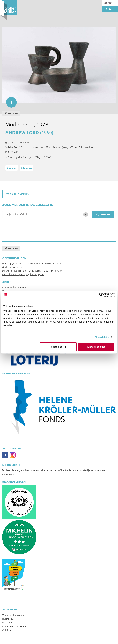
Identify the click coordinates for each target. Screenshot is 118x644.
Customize (59, 347)
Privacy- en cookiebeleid (15, 626)
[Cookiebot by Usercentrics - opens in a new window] (101, 295)
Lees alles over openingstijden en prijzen (23, 274)
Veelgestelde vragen (13, 615)
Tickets (110, 9)
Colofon (7, 630)
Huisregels (8, 619)
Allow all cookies (96, 347)
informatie (10, 101)
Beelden (12, 168)
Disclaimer (8, 622)
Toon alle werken (18, 194)
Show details (102, 337)
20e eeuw (27, 168)
